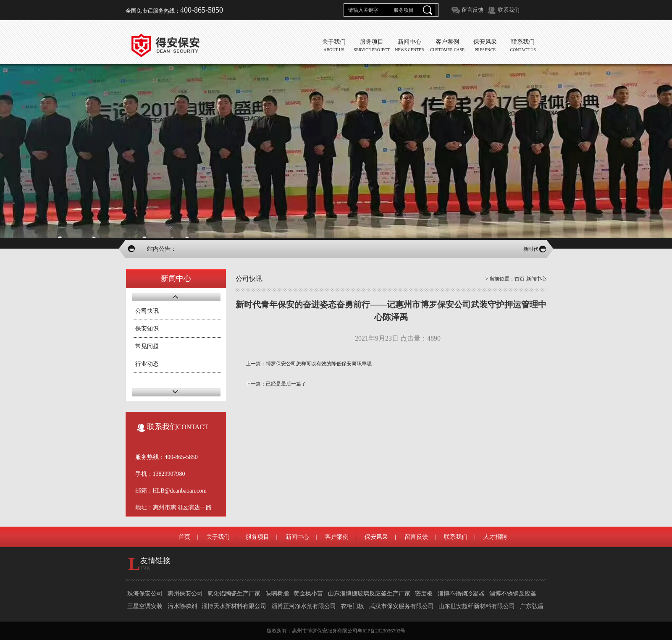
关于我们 (218, 537)
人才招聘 (495, 537)
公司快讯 (147, 311)
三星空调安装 (145, 606)
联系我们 (509, 10)
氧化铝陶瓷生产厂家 (234, 594)
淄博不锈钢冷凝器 (461, 594)
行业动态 (147, 364)
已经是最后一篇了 (286, 384)
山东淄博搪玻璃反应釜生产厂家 (369, 594)
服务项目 (257, 537)
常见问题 (147, 346)
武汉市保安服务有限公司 (402, 606)
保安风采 (376, 537)
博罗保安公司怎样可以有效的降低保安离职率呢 (319, 364)
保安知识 (147, 329)
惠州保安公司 (185, 594)
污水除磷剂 (182, 606)
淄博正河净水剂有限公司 (304, 606)
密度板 (424, 594)
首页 (520, 279)
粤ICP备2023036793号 (382, 631)
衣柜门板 (352, 606)
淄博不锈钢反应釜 (513, 594)
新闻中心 (297, 537)
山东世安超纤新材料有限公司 (477, 606)
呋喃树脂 (277, 594)
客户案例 (337, 537)
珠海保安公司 (145, 594)
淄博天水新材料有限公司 (234, 606)
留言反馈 (472, 10)
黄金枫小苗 (308, 594)
